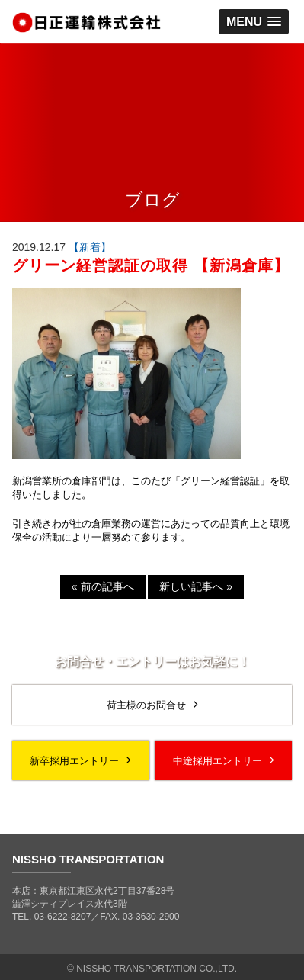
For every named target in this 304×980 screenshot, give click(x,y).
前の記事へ (103, 586)
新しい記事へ (196, 586)
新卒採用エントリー (80, 760)
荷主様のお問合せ (152, 704)
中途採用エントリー (224, 760)
